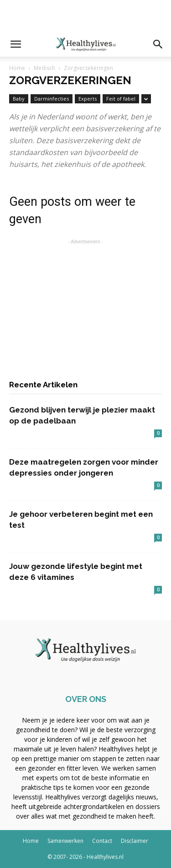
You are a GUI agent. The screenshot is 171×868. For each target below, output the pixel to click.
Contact (102, 841)
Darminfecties (52, 99)
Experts (88, 99)
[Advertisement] (86, 16)
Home (17, 68)
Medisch (44, 68)
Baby (19, 99)
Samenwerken (65, 841)
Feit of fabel (121, 99)
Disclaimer (135, 841)
